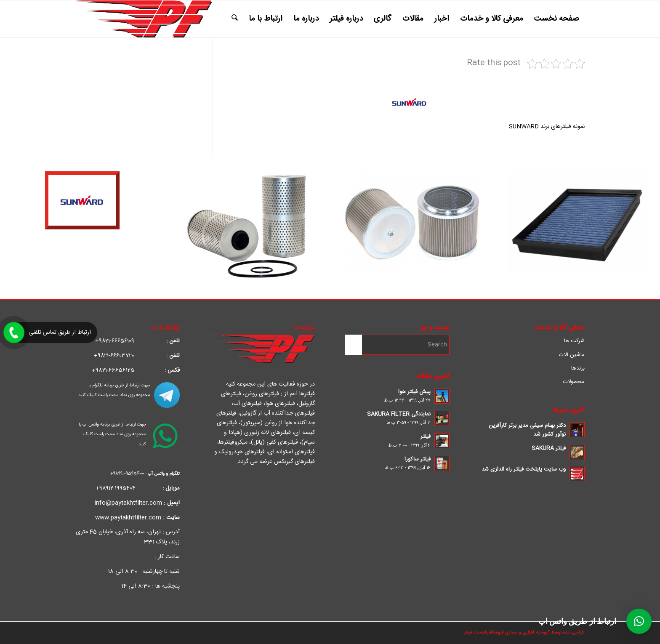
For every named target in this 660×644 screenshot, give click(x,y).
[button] (639, 621)
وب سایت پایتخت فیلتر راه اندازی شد (524, 469)
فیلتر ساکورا (418, 459)
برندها (578, 368)
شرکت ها (574, 341)
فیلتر (426, 436)
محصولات (574, 382)
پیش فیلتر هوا (414, 392)
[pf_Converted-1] (144, 19)
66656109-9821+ (137, 341)
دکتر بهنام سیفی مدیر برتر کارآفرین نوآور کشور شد (527, 430)
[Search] (235, 19)
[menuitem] (557, 19)
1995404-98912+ (138, 488)
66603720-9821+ (137, 356)
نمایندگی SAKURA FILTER (399, 414)
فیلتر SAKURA (549, 448)
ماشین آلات (572, 355)
